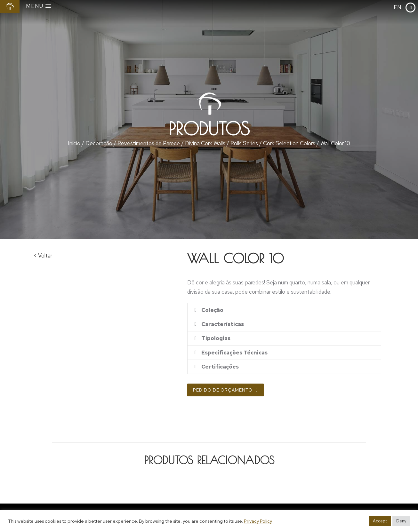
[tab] (284, 311)
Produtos (209, 129)
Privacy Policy (258, 521)
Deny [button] (401, 521)
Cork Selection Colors (289, 143)
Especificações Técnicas (235, 357)
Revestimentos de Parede (149, 143)
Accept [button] (380, 521)
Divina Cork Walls (205, 143)
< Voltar (43, 256)
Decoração (99, 143)
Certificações (221, 372)
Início (74, 143)
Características (224, 326)
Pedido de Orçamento (225, 396)
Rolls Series (244, 143)
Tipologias (217, 341)
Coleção (213, 311)
